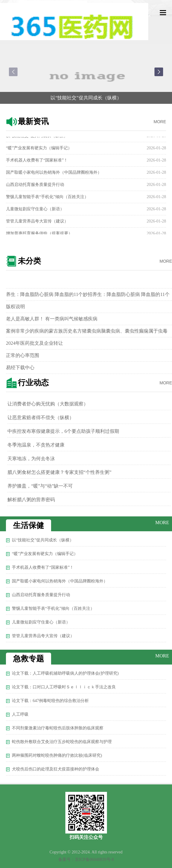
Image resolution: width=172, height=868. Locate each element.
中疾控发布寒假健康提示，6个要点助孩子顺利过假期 (63, 431)
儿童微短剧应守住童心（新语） (35, 210)
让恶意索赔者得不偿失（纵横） (41, 417)
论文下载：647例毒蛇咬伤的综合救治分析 (50, 701)
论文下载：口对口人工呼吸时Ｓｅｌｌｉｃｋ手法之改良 (64, 687)
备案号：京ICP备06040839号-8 (86, 860)
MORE (160, 122)
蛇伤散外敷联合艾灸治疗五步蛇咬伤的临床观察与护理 (62, 742)
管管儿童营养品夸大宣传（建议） (37, 223)
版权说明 (15, 307)
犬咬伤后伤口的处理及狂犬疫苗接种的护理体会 (56, 769)
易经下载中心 (20, 368)
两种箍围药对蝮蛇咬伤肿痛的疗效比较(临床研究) (57, 755)
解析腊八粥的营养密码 (31, 500)
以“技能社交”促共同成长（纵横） (86, 98)
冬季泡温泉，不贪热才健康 (36, 445)
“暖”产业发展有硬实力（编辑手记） (39, 149)
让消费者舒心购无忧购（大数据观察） (48, 404)
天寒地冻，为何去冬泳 (31, 459)
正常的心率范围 (23, 355)
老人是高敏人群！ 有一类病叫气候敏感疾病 (52, 319)
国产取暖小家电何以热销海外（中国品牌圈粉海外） (54, 174)
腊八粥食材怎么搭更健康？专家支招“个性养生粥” (59, 472)
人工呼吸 (20, 714)
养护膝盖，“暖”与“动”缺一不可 (40, 486)
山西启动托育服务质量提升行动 (35, 186)
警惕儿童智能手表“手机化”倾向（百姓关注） (47, 198)
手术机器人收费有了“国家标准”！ (37, 162)
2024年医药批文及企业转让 (34, 343)
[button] (159, 72)
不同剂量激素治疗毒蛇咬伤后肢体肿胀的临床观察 (58, 728)
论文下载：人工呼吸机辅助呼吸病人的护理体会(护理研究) (65, 673)
